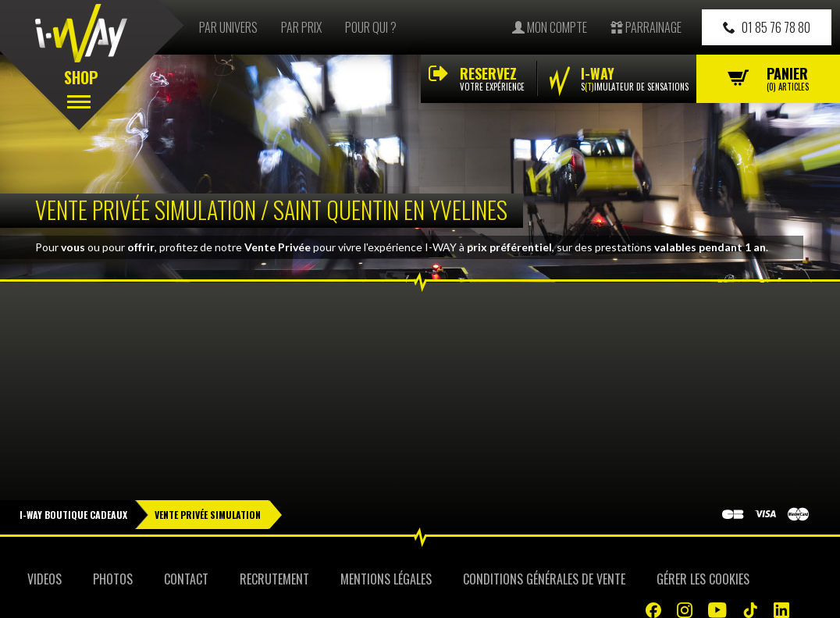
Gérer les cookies (703, 579)
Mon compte (550, 27)
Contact (186, 579)
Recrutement (274, 579)
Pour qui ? (371, 27)
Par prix (301, 27)
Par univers (228, 27)
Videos (44, 579)
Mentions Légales (386, 579)
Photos (113, 579)
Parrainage (646, 27)
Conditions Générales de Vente (544, 579)
